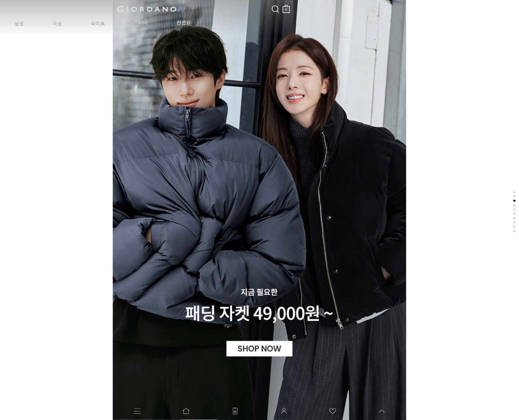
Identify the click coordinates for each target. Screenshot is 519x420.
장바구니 (174, 6)
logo (91, 9)
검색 (163, 3)
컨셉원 (135, 23)
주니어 (103, 23)
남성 (14, 23)
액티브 (71, 23)
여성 (41, 23)
